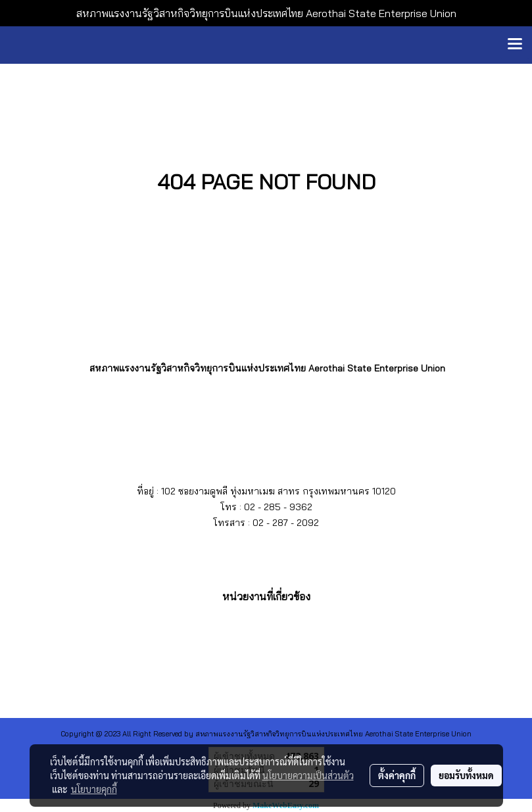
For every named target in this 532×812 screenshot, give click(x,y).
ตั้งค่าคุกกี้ (397, 775)
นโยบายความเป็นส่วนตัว (308, 775)
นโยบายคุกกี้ (94, 789)
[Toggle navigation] (515, 45)
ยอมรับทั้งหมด (466, 775)
